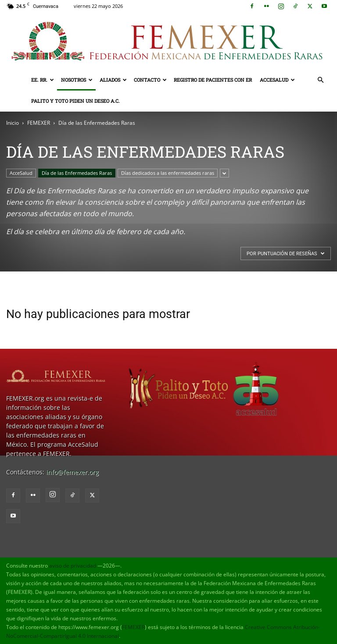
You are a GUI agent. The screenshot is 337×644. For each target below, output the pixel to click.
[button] (320, 80)
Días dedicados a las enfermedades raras (168, 173)
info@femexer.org (72, 472)
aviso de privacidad (73, 566)
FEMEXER (39, 123)
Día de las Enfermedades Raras (77, 173)
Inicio (13, 123)
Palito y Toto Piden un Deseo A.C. (75, 101)
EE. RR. (43, 80)
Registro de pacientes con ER (213, 80)
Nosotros (77, 80)
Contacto (150, 80)
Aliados (113, 80)
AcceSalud (277, 80)
